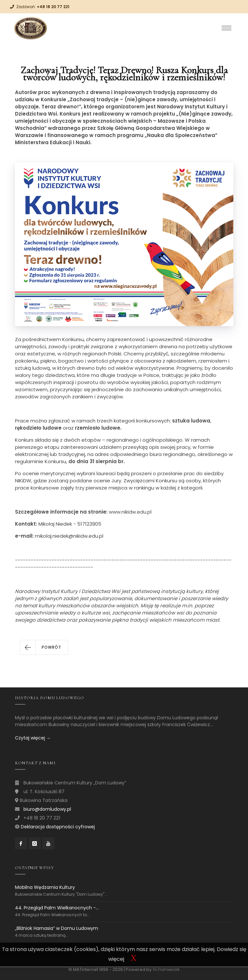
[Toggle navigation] (226, 28)
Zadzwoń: (43, 7)
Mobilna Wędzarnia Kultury (45, 887)
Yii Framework (166, 969)
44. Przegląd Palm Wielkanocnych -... (57, 908)
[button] (44, 647)
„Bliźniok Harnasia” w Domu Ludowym (57, 928)
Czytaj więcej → (33, 738)
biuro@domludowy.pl (47, 809)
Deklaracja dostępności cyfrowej (58, 827)
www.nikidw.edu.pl (130, 512)
